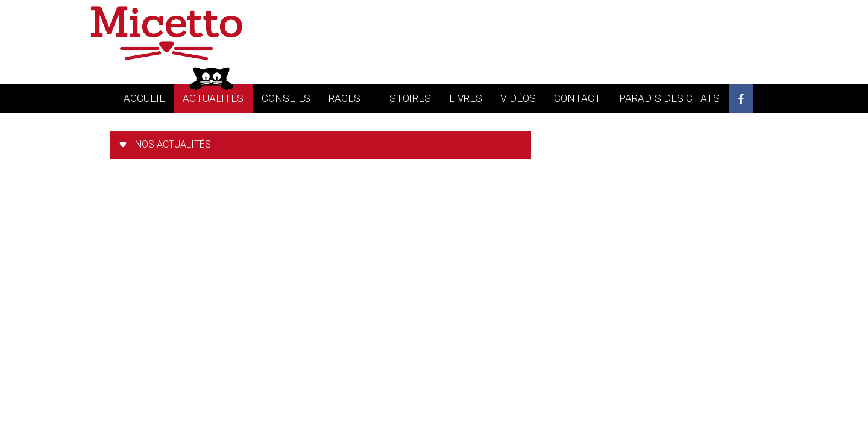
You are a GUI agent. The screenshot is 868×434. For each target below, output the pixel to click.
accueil (144, 98)
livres (466, 98)
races (344, 98)
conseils (286, 98)
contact (577, 98)
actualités (213, 98)
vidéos (518, 98)
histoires (405, 98)
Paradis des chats (669, 98)
